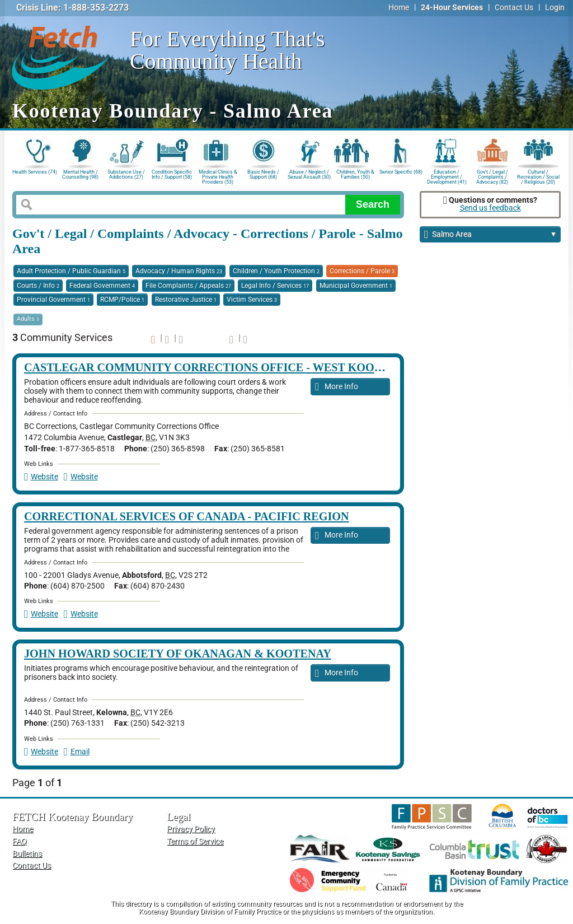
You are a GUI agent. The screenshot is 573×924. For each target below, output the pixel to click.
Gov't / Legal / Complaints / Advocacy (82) (492, 176)
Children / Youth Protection (276, 271)
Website (41, 477)
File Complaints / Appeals (188, 286)
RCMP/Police (122, 300)
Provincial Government (53, 300)
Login (555, 8)
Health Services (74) (35, 172)
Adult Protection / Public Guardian (71, 271)
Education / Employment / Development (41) (447, 176)
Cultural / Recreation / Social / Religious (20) (538, 176)
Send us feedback (490, 208)
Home (399, 8)
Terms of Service (195, 841)
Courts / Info (38, 286)
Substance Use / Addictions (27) (126, 174)
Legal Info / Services (275, 286)
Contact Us (514, 8)
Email (77, 752)
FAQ (20, 841)
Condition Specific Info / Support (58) (172, 174)
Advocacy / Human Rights (179, 271)
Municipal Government (356, 286)
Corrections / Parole (362, 271)
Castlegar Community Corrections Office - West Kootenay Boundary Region (276, 367)
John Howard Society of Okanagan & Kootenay (178, 654)
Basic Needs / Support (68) (263, 174)
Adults (28, 319)
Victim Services (252, 300)
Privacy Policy (191, 829)
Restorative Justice (186, 300)
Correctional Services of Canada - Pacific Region (187, 516)
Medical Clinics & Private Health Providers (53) (218, 176)
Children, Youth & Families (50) (355, 174)
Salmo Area (490, 235)
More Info (337, 387)
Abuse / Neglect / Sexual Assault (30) (309, 174)
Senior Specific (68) (401, 172)
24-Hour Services (452, 8)
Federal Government (102, 286)
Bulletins (27, 854)
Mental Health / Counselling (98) (80, 174)
